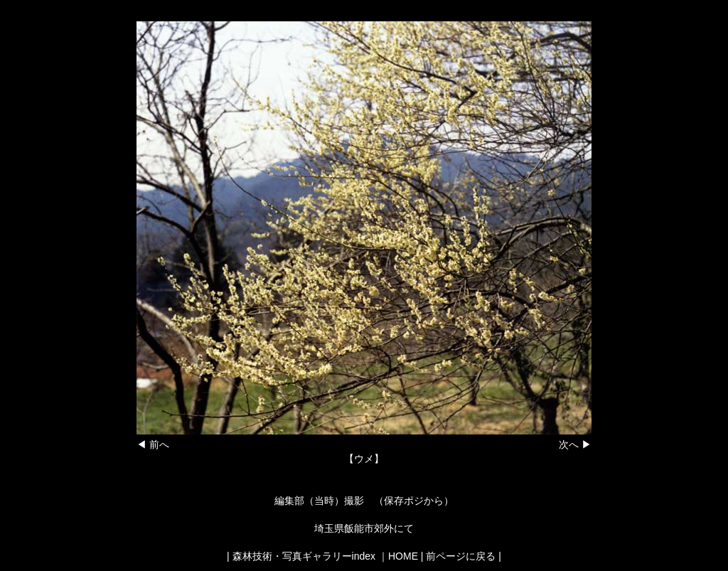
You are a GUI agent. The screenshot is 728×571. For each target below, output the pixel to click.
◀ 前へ (153, 444)
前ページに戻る (461, 556)
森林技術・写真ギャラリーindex (304, 556)
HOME (403, 556)
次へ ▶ (575, 444)
